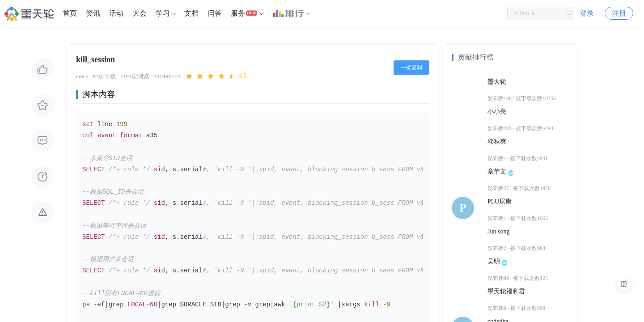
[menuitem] (70, 13)
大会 (140, 13)
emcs (82, 76)
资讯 (93, 13)
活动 (116, 13)
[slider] (216, 76)
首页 (70, 13)
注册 (619, 13)
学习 (163, 13)
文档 (191, 13)
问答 (215, 13)
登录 (587, 13)
